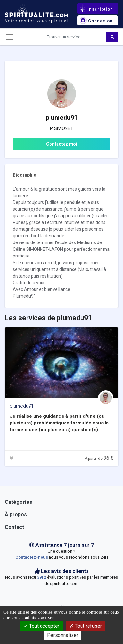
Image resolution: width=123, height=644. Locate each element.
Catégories (19, 502)
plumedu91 (22, 406)
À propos (16, 514)
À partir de (99, 459)
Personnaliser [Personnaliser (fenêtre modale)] (63, 635)
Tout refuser (86, 626)
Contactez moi (62, 144)
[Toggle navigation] (10, 37)
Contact (14, 527)
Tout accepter (42, 626)
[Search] (75, 37)
